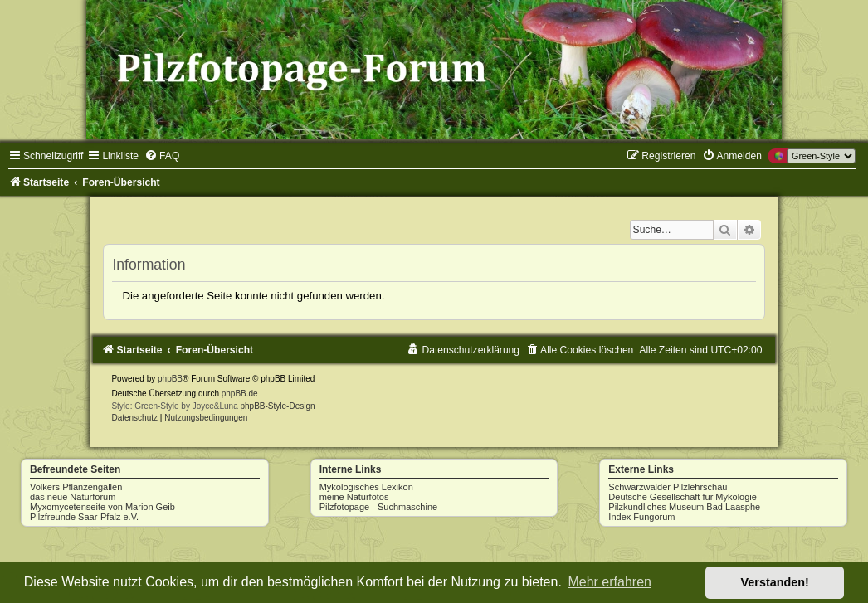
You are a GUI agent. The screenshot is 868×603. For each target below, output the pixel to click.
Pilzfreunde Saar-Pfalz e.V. (84, 517)
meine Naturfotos (354, 497)
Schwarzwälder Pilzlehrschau (668, 487)
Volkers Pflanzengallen (76, 487)
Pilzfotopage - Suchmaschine (378, 507)
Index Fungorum (641, 517)
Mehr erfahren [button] (610, 582)
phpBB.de (240, 394)
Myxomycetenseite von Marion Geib (102, 507)
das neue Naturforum (73, 497)
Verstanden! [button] (775, 582)
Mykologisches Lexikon (366, 487)
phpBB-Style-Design (278, 406)
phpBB (170, 379)
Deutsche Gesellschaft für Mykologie (683, 497)
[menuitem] (162, 156)
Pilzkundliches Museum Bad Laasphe (684, 507)
